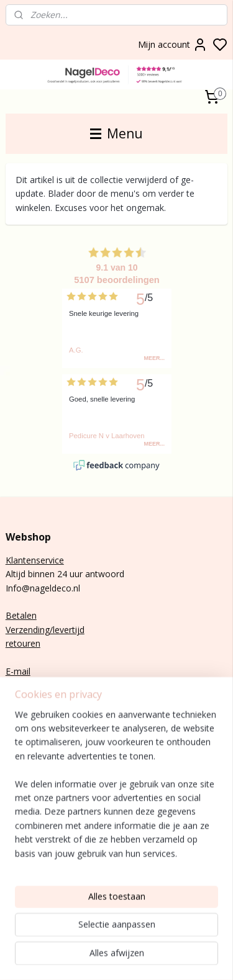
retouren (23, 643)
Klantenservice (35, 560)
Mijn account (173, 45)
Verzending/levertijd (45, 630)
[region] (116, 868)
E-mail (18, 671)
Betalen (21, 615)
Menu (116, 133)
